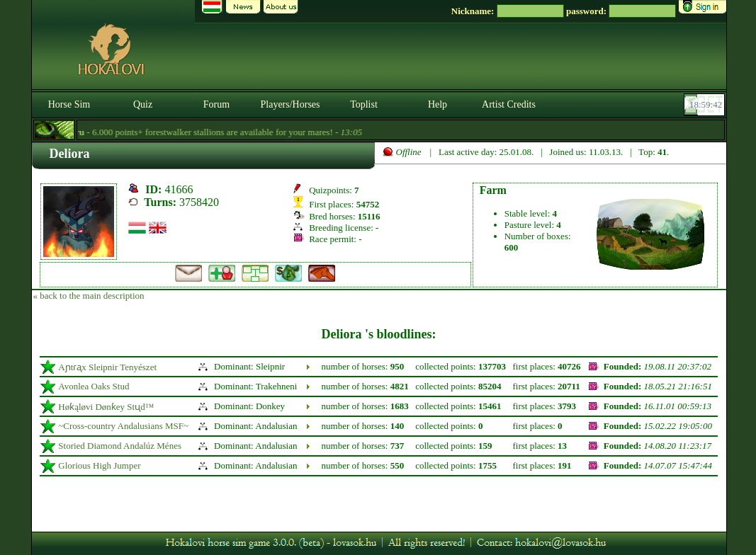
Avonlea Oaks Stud (94, 386)
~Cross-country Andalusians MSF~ (123, 426)
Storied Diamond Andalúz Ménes (120, 446)
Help (438, 104)
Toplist (364, 104)
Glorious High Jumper (99, 465)
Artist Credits (509, 104)
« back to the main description (89, 296)
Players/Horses (290, 104)
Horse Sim (69, 104)
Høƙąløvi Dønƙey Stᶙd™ (106, 407)
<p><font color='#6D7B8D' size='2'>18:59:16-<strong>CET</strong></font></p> (706, 105)
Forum (216, 104)
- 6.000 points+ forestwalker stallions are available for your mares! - (214, 132)
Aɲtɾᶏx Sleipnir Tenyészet (107, 367)
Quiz (143, 104)
